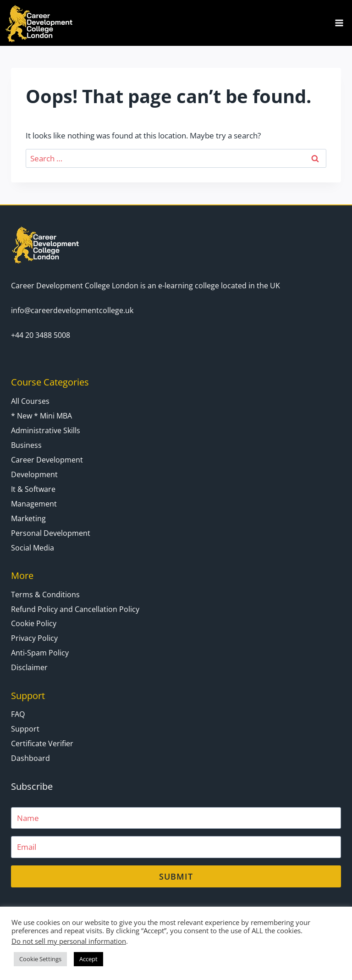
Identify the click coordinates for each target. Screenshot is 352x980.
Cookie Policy (34, 623)
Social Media (33, 548)
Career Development (47, 460)
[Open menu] (339, 23)
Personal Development (51, 533)
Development (34, 474)
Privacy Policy (34, 638)
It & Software (33, 489)
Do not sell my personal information (69, 941)
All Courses (30, 401)
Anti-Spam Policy (40, 653)
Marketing (28, 518)
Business (26, 445)
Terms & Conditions (45, 595)
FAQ (18, 714)
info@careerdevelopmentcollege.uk (72, 310)
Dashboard (30, 758)
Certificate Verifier (42, 743)
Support (25, 729)
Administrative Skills (46, 430)
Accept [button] (88, 959)
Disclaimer (29, 667)
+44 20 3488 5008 (41, 335)
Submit (176, 876)
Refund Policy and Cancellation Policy (75, 609)
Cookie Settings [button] (40, 959)
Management (34, 504)
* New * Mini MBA (41, 416)
